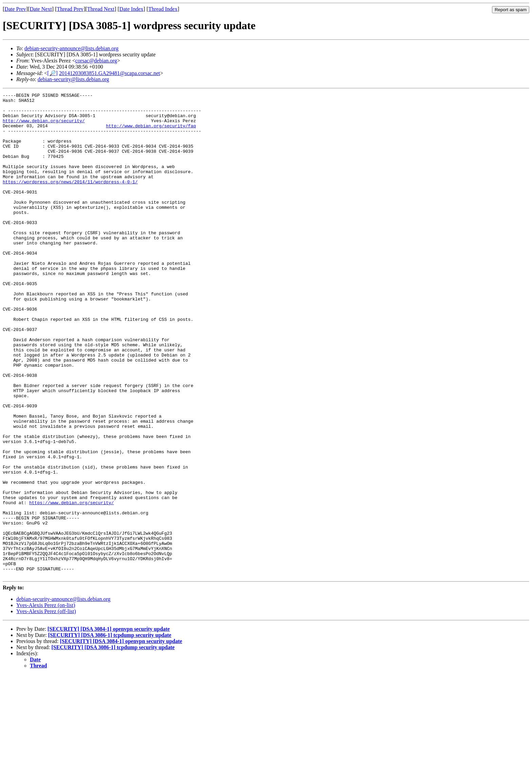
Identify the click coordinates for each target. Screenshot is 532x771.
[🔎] (52, 73)
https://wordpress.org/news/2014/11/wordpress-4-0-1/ (70, 200)
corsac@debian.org (96, 61)
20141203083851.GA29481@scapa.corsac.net (110, 73)
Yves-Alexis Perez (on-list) (46, 702)
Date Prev (15, 9)
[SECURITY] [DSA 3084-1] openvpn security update (109, 726)
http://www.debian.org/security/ (44, 127)
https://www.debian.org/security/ (72, 585)
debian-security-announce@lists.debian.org (71, 48)
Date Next (41, 9)
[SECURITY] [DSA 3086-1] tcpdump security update (110, 732)
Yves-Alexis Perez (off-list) (46, 708)
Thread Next (101, 9)
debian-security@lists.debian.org (73, 79)
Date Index (131, 9)
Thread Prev (70, 9)
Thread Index (163, 9)
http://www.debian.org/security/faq (151, 133)
